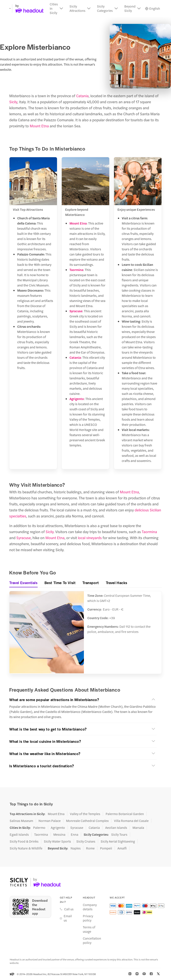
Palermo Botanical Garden (125, 814)
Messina (59, 835)
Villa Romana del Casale (131, 821)
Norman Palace (50, 821)
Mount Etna (39, 126)
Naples (76, 848)
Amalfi (122, 848)
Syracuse (76, 311)
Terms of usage (89, 930)
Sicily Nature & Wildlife (26, 848)
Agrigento (77, 399)
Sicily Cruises (86, 842)
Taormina (76, 270)
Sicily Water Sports (57, 842)
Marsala (138, 828)
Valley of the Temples (85, 814)
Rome (90, 848)
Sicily (13, 102)
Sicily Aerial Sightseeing (118, 842)
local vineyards (90, 538)
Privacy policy (88, 918)
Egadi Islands (19, 835)
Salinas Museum (21, 821)
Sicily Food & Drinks (24, 842)
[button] (56, 9)
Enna (75, 835)
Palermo (39, 828)
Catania (82, 96)
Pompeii (106, 848)
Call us (69, 909)
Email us (68, 918)
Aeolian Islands (116, 828)
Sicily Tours (119, 835)
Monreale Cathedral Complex (87, 821)
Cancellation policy (92, 941)
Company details (90, 907)
